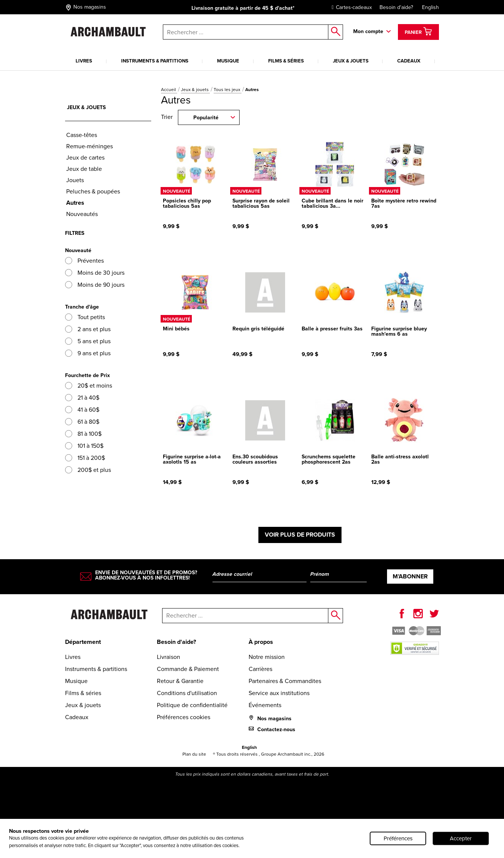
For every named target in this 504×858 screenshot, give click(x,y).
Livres (84, 61)
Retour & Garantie (180, 681)
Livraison (169, 657)
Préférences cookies (184, 717)
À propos (261, 642)
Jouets (75, 180)
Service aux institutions (279, 693)
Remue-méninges (90, 146)
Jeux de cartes (85, 157)
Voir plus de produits (300, 535)
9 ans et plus (88, 353)
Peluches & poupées (93, 191)
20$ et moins (89, 386)
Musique (228, 61)
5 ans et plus (88, 341)
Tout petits (85, 317)
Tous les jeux (228, 90)
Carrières (260, 669)
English (430, 7)
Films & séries (286, 61)
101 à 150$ (84, 446)
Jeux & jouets (351, 61)
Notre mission (267, 657)
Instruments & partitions (155, 61)
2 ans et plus (88, 329)
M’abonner (410, 576)
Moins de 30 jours (95, 273)
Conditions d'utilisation (187, 693)
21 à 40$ (82, 398)
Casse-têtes (82, 135)
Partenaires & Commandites (285, 681)
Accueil (169, 90)
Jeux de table (84, 169)
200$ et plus (88, 470)
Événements (265, 705)
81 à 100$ (83, 434)
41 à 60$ (82, 410)
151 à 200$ (85, 458)
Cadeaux (409, 61)
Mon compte (368, 31)
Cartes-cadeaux (350, 7)
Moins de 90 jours (95, 285)
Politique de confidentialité (192, 705)
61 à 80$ (82, 422)
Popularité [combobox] (206, 118)
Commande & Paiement (188, 669)
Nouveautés (82, 214)
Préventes (84, 261)
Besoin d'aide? (396, 7)
